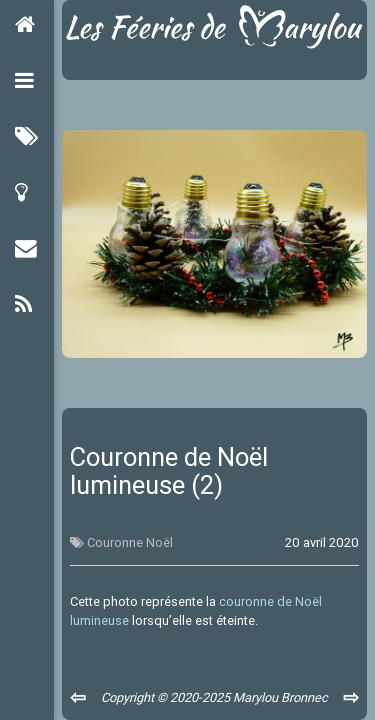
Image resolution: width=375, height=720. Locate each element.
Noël (159, 542)
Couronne (115, 542)
